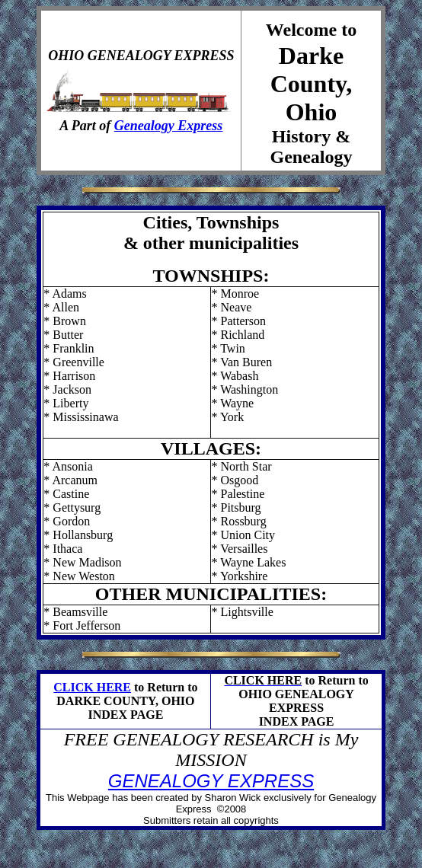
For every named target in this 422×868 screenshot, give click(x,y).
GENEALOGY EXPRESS (211, 781)
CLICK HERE (92, 687)
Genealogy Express (169, 126)
